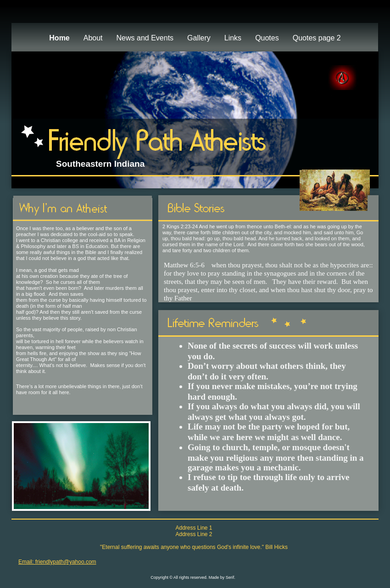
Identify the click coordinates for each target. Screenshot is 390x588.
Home (59, 38)
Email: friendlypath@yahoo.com (57, 562)
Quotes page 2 (317, 38)
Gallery (199, 38)
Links (233, 38)
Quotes (267, 38)
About (93, 38)
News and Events (145, 38)
